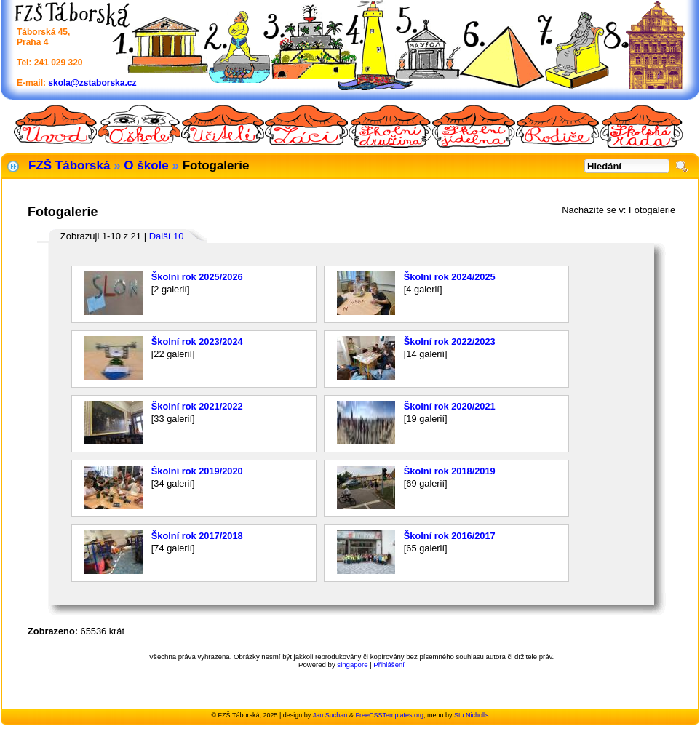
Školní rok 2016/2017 (450, 536)
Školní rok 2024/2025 (450, 277)
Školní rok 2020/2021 (450, 406)
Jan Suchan (330, 715)
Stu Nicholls (472, 715)
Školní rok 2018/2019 (450, 471)
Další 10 (167, 236)
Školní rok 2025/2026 (197, 277)
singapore (352, 665)
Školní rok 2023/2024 (197, 342)
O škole (146, 165)
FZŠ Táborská (69, 165)
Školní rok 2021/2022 (197, 406)
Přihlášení (389, 665)
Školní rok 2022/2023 (450, 342)
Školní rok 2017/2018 (197, 536)
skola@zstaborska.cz (92, 83)
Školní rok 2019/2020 (197, 471)
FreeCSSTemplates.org (389, 715)
